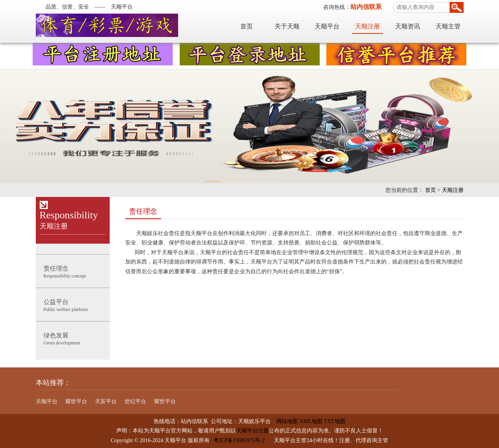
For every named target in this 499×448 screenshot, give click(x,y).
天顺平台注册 (252, 431)
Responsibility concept (73, 271)
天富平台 (106, 401)
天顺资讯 (408, 26)
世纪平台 (135, 401)
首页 (247, 26)
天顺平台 (327, 26)
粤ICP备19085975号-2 (239, 440)
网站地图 (284, 421)
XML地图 (311, 421)
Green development (73, 338)
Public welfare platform (73, 305)
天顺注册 (368, 26)
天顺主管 (448, 26)
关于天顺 (287, 26)
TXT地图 (334, 421)
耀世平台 (76, 401)
